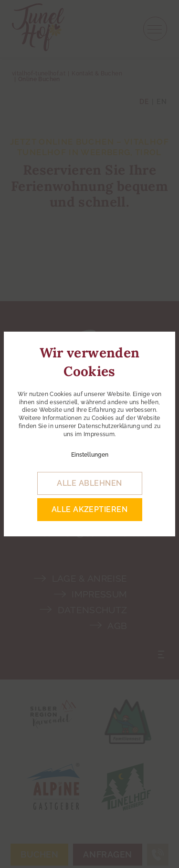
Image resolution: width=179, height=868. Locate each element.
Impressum (99, 434)
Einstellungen (90, 455)
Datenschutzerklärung (109, 426)
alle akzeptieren (90, 509)
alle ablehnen (89, 483)
